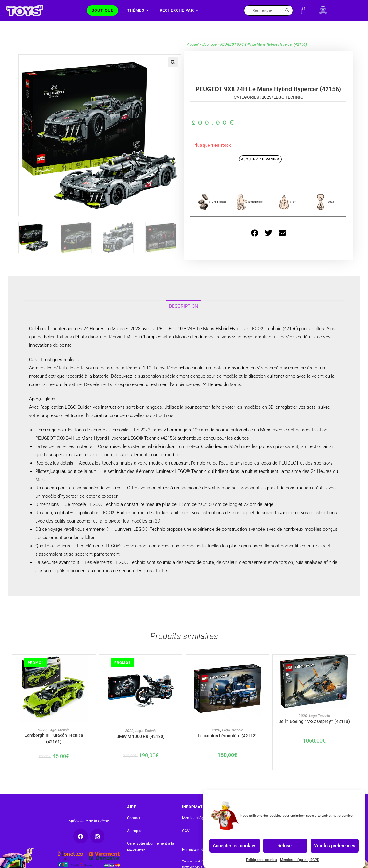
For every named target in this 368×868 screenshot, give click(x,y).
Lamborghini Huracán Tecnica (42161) (54, 749)
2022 (129, 740)
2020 (216, 740)
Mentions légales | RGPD (202, 829)
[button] (173, 72)
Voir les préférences (335, 846)
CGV (186, 842)
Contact (134, 829)
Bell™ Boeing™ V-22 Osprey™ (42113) (314, 734)
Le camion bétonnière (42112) (227, 745)
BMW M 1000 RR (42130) (141, 746)
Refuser (285, 846)
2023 (267, 107)
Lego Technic (288, 107)
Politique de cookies (262, 860)
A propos (135, 842)
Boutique (209, 54)
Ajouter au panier (260, 169)
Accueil (193, 54)
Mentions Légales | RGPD (300, 860)
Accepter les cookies (235, 846)
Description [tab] (184, 316)
